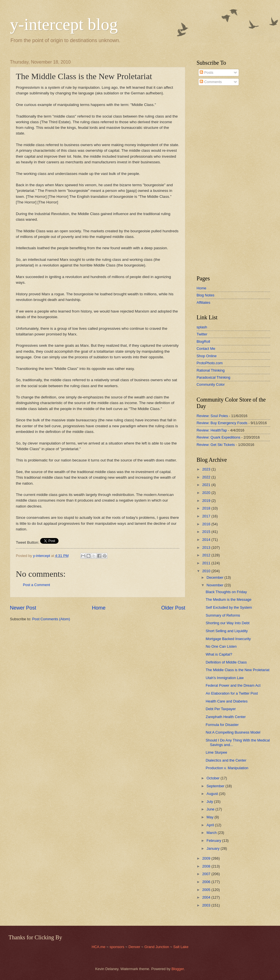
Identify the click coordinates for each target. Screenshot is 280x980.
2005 (207, 890)
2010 (207, 571)
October (213, 778)
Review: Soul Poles (212, 416)
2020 (207, 493)
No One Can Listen (221, 646)
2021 (207, 485)
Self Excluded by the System (229, 607)
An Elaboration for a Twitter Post (232, 693)
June (211, 809)
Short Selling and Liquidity (227, 631)
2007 (207, 874)
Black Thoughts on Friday (226, 592)
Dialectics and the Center (226, 760)
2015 (207, 532)
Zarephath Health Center (226, 717)
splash (202, 327)
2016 (207, 524)
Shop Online (207, 356)
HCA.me (99, 947)
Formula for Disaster (222, 725)
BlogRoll (203, 342)
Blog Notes (205, 295)
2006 (207, 882)
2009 (207, 858)
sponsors (117, 947)
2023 (207, 469)
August (213, 794)
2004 (207, 897)
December (215, 577)
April (211, 825)
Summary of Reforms (223, 615)
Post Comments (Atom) (51, 619)
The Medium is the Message (229, 600)
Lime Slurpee (216, 752)
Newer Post (23, 608)
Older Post (173, 608)
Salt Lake (181, 947)
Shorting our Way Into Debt (228, 623)
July (210, 802)
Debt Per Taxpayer (221, 709)
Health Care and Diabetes (227, 701)
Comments (211, 82)
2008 (207, 866)
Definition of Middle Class (226, 662)
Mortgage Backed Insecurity (228, 639)
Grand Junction (157, 947)
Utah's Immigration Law (225, 678)
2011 (207, 563)
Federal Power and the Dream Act (233, 685)
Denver (135, 947)
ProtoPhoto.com (210, 363)
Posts (206, 72)
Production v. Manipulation (227, 768)
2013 (207, 548)
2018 (207, 508)
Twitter (202, 334)
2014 (207, 540)
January (213, 848)
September (216, 786)
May (210, 817)
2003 (207, 905)
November (215, 585)
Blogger (178, 969)
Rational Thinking (211, 370)
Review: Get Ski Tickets (216, 445)
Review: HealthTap (212, 430)
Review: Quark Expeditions (218, 437)
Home (99, 608)
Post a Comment (36, 585)
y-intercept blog (64, 24)
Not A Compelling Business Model (233, 732)
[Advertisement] (214, 181)
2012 (207, 555)
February (214, 841)
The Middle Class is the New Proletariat (237, 670)
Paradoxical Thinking (213, 377)
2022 (207, 477)
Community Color (211, 384)
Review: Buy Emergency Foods (222, 423)
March (212, 833)
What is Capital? (219, 654)
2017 (207, 516)
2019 (207, 501)
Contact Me (206, 349)
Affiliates (203, 303)
